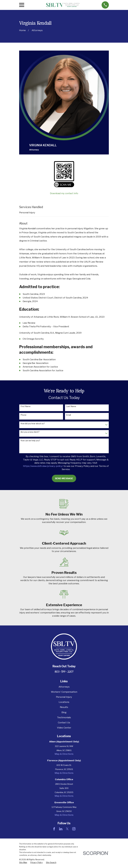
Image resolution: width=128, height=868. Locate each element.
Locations (64, 702)
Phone (23, 415)
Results (64, 707)
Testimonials (64, 717)
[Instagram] (74, 829)
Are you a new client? (30, 432)
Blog (64, 712)
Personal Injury (27, 213)
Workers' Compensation (64, 692)
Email (68, 415)
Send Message (64, 478)
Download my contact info (64, 193)
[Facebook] (54, 829)
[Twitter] (67, 829)
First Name (26, 406)
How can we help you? (30, 441)
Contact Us (64, 723)
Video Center (64, 728)
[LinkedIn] (61, 829)
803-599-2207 (64, 672)
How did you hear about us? (33, 424)
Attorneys (64, 687)
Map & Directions (64, 754)
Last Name (71, 406)
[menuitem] (23, 863)
